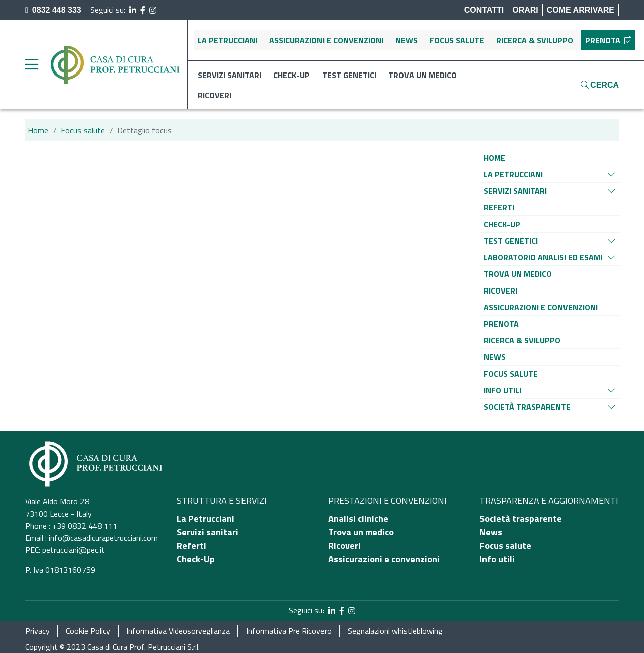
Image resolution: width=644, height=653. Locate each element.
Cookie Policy (88, 631)
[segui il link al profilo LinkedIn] (133, 10)
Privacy (37, 631)
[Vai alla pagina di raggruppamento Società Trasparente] (527, 407)
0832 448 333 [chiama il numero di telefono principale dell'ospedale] (53, 10)
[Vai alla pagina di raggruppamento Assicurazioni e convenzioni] (541, 307)
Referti (191, 546)
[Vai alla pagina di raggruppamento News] (495, 357)
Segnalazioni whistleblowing (395, 631)
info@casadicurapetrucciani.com (103, 538)
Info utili (497, 559)
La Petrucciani (227, 40)
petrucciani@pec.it (73, 550)
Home (38, 130)
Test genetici (349, 75)
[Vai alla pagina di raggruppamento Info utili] (502, 390)
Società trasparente (521, 518)
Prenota (608, 40)
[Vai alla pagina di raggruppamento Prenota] (501, 324)
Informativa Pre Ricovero (289, 631)
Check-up (292, 75)
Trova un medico (423, 75)
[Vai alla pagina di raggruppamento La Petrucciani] (513, 174)
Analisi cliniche (358, 518)
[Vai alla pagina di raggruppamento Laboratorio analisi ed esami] (543, 257)
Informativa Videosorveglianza (178, 631)
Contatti (484, 10)
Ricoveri (215, 95)
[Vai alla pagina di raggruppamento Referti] (499, 207)
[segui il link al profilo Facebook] (143, 10)
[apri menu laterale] (32, 67)
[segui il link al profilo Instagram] (153, 10)
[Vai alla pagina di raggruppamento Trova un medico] (518, 274)
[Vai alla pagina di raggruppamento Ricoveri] (500, 291)
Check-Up (196, 559)
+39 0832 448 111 (85, 526)
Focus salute (457, 40)
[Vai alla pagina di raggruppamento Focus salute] (511, 374)
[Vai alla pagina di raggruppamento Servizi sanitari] (515, 191)
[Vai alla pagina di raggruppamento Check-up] (502, 224)
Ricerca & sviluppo (535, 40)
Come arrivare (581, 10)
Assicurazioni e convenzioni (326, 40)
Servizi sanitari (229, 75)
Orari (525, 10)
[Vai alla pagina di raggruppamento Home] (494, 158)
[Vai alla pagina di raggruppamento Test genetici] (511, 241)
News (407, 40)
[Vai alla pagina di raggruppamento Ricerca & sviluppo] (522, 340)
